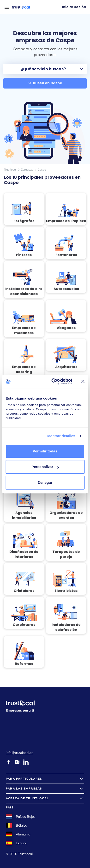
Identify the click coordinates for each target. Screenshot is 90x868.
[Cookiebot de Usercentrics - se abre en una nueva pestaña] (54, 381)
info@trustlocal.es (20, 753)
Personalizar (45, 467)
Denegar (45, 482)
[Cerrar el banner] (83, 381)
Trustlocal (10, 170)
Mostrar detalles (61, 436)
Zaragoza (27, 170)
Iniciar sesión (74, 7)
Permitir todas (45, 451)
